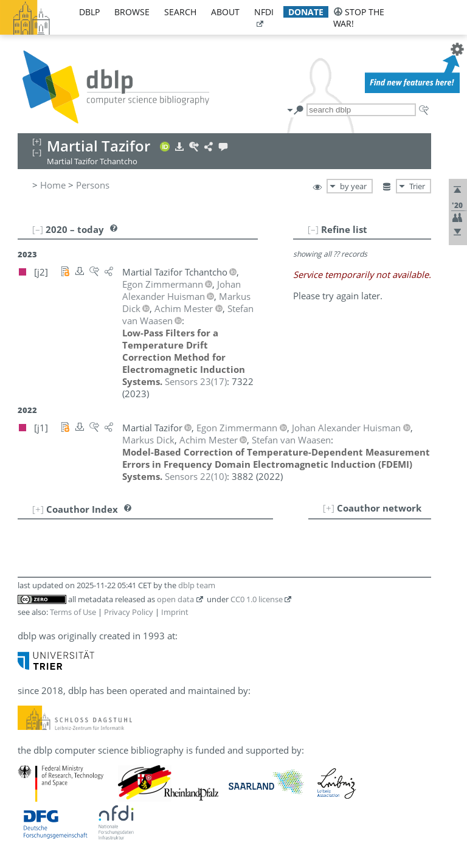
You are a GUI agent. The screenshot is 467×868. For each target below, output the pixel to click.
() (196, 381)
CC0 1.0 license (257, 599)
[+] (329, 508)
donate (306, 12)
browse (132, 12)
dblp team (197, 585)
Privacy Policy (129, 612)
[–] (313, 229)
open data (175, 599)
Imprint (175, 612)
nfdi (264, 12)
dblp (89, 12)
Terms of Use (73, 612)
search (180, 12)
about (225, 12)
